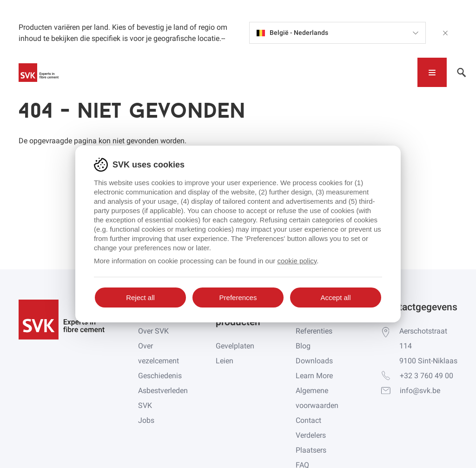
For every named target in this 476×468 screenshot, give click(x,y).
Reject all (140, 298)
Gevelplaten (235, 346)
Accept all (335, 298)
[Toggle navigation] (432, 72)
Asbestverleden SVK (163, 398)
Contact (308, 420)
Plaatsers (311, 450)
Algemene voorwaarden (317, 398)
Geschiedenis (160, 376)
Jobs (146, 420)
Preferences (238, 298)
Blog (303, 346)
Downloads (314, 361)
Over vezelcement (159, 353)
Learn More (314, 376)
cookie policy (297, 261)
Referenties (314, 331)
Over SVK (153, 331)
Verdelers (311, 435)
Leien (225, 361)
